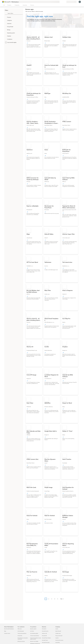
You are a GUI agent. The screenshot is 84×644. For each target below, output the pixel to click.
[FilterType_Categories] (6, 20)
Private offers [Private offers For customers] (20, 636)
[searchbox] (15, 13)
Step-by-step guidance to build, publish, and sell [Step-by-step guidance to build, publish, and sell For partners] (36, 638)
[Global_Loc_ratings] (6, 30)
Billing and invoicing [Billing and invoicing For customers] (21, 641)
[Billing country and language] (71, 2)
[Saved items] (64, 2)
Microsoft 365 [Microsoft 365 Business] (44, 636)
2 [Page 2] (49, 599)
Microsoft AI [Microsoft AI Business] (44, 629)
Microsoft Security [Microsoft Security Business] (45, 631)
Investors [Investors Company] (57, 638)
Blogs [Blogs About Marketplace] (5, 631)
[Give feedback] (60, 2)
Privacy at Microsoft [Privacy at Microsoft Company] (59, 636)
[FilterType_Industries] (6, 23)
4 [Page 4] (55, 599)
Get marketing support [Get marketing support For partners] (34, 633)
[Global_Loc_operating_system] (6, 33)
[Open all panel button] (4, 5)
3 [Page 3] (52, 599)
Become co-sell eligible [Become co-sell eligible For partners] (34, 641)
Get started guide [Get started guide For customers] (21, 631)
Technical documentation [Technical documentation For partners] (35, 636)
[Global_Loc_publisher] (6, 36)
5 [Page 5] (58, 599)
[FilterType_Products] (6, 17)
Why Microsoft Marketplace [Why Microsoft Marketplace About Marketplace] (9, 629)
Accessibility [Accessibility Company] (58, 642)
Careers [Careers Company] (57, 629)
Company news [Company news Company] (58, 633)
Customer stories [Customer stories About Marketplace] (7, 633)
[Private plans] (65, 2)
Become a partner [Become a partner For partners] (33, 629)
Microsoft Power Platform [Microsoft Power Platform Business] (46, 638)
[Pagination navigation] (55, 600)
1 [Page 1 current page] (46, 599)
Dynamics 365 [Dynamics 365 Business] (44, 633)
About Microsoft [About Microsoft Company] (58, 631)
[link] (34, 44)
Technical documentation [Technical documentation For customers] (22, 633)
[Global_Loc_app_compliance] (6, 39)
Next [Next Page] (61, 599)
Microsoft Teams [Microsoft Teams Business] (45, 640)
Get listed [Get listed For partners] (32, 631)
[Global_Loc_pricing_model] (6, 27)
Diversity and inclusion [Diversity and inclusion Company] (59, 640)
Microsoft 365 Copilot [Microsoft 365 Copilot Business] (46, 642)
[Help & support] (62, 2)
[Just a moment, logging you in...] (80, 2)
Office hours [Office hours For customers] (20, 629)
